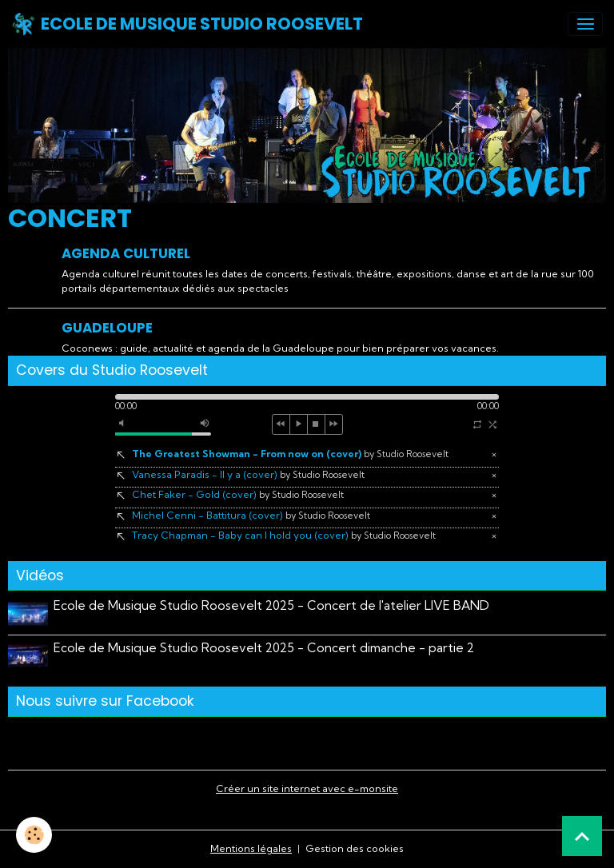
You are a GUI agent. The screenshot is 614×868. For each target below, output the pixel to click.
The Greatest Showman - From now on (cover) (290, 454)
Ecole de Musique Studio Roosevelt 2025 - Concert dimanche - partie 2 (264, 648)
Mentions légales (251, 848)
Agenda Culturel (126, 253)
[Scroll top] (582, 836)
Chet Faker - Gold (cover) (238, 494)
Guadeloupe (107, 328)
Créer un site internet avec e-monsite (307, 788)
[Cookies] (34, 835)
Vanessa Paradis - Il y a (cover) (248, 474)
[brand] (187, 24)
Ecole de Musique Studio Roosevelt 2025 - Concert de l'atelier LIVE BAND (271, 605)
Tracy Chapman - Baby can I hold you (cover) (284, 535)
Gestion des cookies (355, 848)
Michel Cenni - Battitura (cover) (251, 515)
